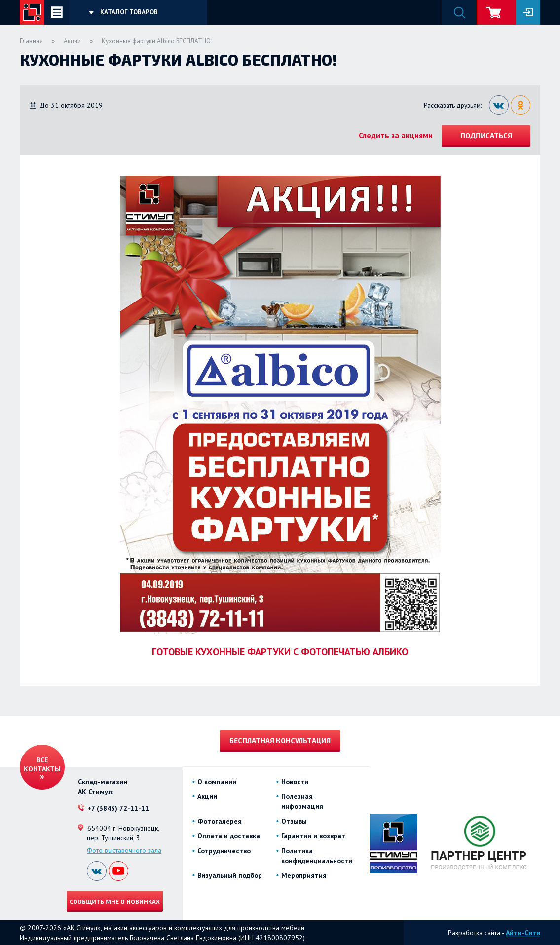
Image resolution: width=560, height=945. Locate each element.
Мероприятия (304, 875)
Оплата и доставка (229, 836)
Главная (31, 41)
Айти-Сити (523, 933)
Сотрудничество (224, 851)
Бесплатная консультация (280, 740)
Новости (295, 782)
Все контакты (42, 764)
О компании (217, 782)
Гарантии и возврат (313, 836)
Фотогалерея (220, 821)
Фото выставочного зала (124, 850)
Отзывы (294, 821)
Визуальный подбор (230, 875)
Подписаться (486, 135)
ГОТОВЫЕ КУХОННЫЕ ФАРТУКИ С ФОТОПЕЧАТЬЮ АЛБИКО (280, 652)
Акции (72, 41)
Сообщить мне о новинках (115, 901)
